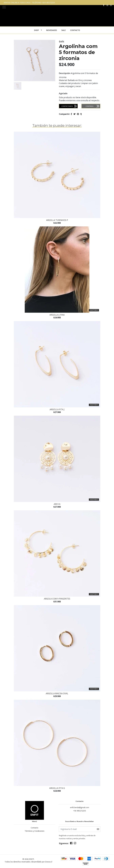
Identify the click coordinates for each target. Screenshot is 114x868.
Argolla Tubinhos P (57, 220)
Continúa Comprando (90, 107)
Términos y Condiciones (35, 831)
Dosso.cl (49, 861)
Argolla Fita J (57, 409)
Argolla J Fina (57, 315)
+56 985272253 (80, 811)
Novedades (52, 30)
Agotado (63, 93)
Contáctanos (67, 106)
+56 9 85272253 (48, 3)
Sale (64, 30)
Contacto (75, 30)
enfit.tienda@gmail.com (80, 807)
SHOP (36, 30)
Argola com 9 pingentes (57, 599)
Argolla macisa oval (57, 693)
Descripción (65, 73)
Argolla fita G (57, 788)
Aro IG (57, 504)
